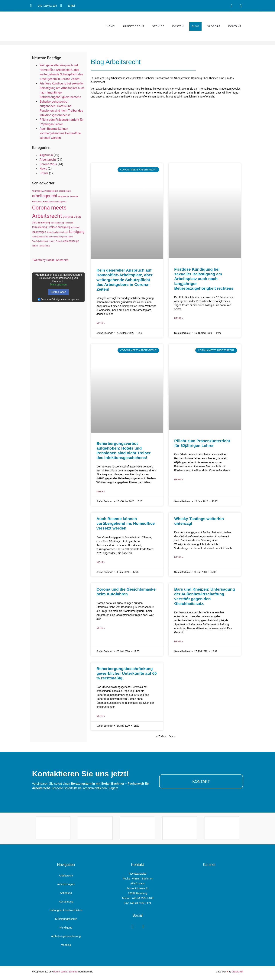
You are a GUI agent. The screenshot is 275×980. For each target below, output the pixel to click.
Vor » (172, 736)
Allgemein (46, 155)
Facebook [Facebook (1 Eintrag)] (69, 223)
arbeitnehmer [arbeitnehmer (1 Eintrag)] (65, 191)
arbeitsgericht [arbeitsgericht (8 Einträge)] (45, 196)
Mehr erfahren (58, 285)
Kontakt (235, 26)
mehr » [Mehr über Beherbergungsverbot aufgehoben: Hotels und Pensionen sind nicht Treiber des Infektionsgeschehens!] (101, 492)
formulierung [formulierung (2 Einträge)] (39, 227)
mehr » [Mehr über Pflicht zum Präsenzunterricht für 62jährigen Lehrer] (178, 480)
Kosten (178, 26)
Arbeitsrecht (133, 26)
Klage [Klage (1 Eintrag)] (49, 232)
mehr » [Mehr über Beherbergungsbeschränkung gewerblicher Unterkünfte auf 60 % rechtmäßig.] (101, 716)
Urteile (44, 173)
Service (158, 26)
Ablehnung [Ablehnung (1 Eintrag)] (37, 191)
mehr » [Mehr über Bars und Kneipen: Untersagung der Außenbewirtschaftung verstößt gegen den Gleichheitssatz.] (178, 642)
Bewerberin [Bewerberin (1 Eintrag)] (37, 202)
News (43, 169)
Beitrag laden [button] (58, 292)
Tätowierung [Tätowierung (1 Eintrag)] (44, 246)
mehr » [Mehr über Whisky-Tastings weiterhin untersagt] (178, 557)
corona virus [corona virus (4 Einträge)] (72, 217)
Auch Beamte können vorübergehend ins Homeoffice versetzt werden (60, 133)
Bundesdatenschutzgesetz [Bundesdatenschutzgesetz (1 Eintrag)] (55, 202)
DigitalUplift (237, 972)
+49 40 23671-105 (142, 898)
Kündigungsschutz (66, 919)
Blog (195, 26)
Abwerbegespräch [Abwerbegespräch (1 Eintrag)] (50, 191)
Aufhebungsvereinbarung (66, 936)
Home (111, 26)
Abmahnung (66, 902)
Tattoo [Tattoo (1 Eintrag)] (35, 246)
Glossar (214, 26)
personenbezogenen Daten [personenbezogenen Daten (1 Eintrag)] (61, 237)
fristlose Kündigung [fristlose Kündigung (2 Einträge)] (59, 227)
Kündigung (66, 928)
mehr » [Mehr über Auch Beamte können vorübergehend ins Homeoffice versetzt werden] (101, 562)
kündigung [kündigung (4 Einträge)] (77, 232)
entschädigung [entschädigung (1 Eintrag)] (57, 223)
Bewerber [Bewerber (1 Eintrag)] (74, 197)
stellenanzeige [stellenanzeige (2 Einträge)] (71, 241)
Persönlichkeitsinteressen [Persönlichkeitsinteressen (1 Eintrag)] (44, 241)
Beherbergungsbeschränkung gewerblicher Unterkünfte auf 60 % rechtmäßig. (127, 673)
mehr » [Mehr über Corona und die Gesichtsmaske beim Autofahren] (101, 628)
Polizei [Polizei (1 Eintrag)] (59, 241)
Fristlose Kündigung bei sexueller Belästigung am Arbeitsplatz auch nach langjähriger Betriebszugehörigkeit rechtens (204, 279)
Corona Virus (48, 164)
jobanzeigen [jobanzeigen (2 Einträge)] (39, 232)
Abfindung (66, 893)
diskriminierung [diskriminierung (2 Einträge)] (41, 223)
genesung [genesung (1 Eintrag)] (75, 227)
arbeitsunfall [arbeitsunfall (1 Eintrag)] (64, 197)
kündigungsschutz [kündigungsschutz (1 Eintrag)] (40, 237)
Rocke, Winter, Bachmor (65, 972)
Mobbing (66, 945)
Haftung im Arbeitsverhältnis (66, 910)
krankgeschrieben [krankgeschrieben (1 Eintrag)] (60, 232)
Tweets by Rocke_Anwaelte (50, 260)
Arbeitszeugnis (66, 884)
